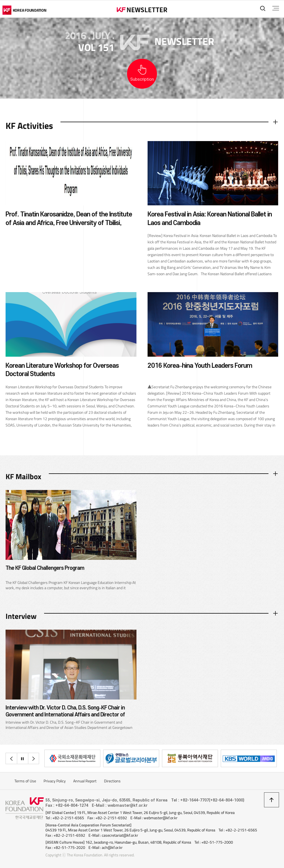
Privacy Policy (55, 782)
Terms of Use (25, 782)
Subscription (142, 79)
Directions (112, 782)
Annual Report (85, 782)
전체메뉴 (275, 8)
